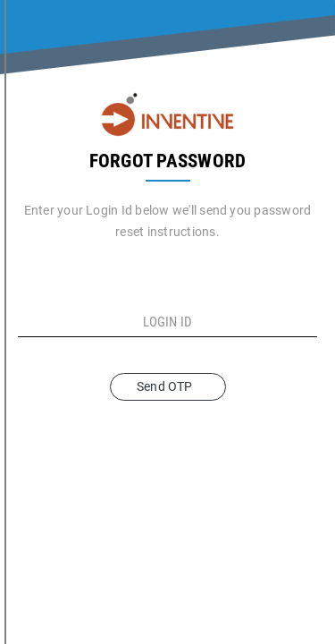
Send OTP (167, 386)
